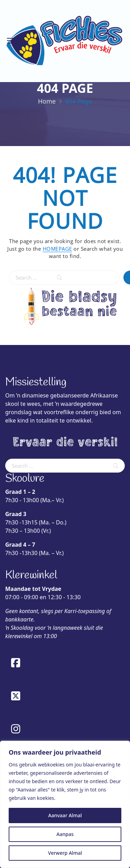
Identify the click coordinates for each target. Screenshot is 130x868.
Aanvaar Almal (65, 815)
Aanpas (65, 834)
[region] (65, 804)
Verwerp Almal (65, 853)
